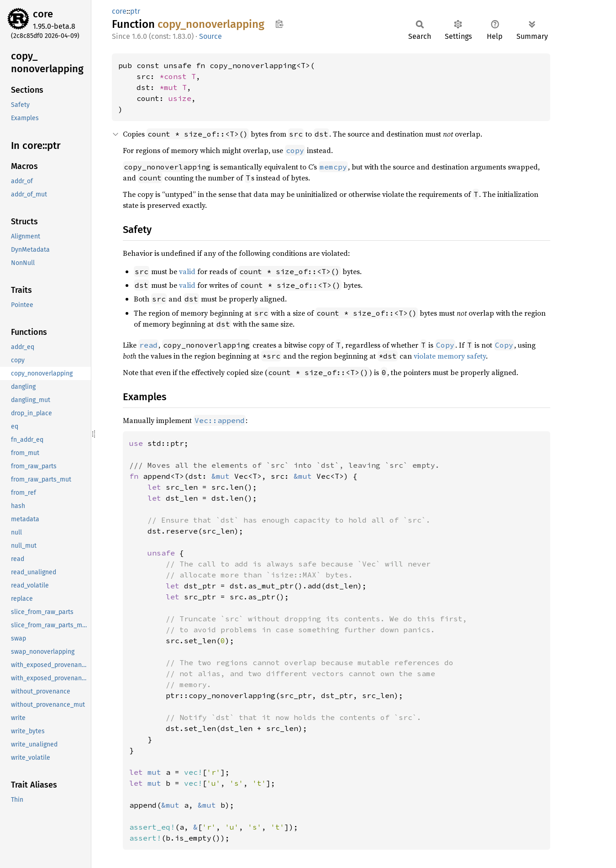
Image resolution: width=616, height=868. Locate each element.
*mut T (173, 87)
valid (187, 271)
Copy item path (279, 24)
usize (180, 98)
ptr (135, 11)
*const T (178, 76)
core (43, 14)
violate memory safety (450, 356)
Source (211, 36)
